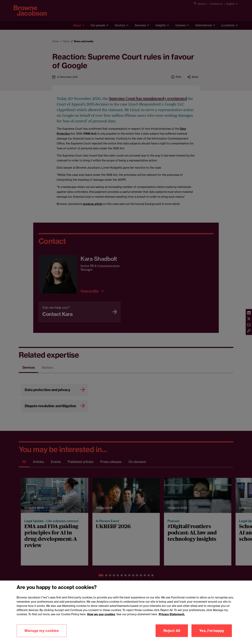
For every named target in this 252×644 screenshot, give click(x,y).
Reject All (172, 636)
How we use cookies (101, 620)
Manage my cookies (42, 636)
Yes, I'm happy (212, 636)
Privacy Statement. (172, 620)
